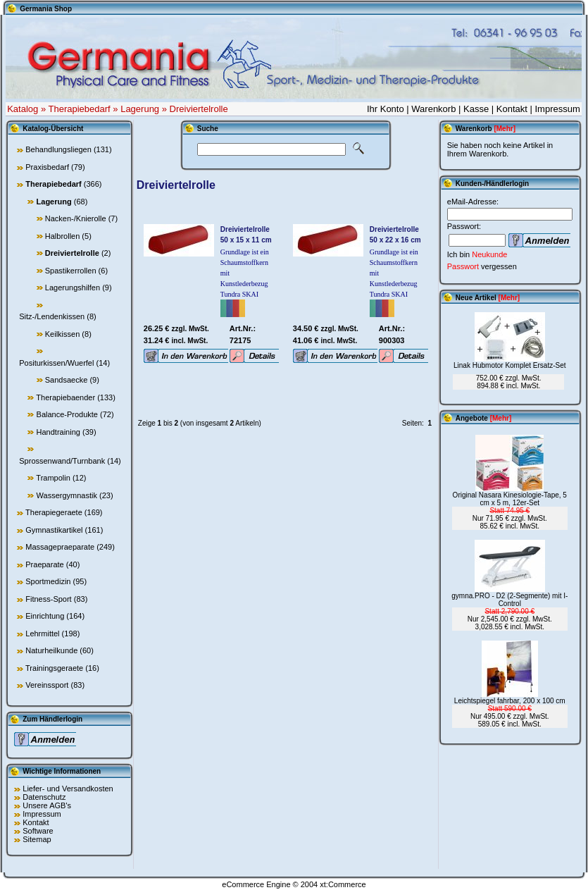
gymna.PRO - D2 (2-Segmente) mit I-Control (509, 600)
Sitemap (37, 839)
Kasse (476, 109)
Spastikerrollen (71, 271)
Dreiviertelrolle (199, 109)
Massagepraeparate (60, 547)
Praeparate (44, 564)
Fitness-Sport (48, 599)
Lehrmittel (42, 633)
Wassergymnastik (67, 495)
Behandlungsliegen (58, 149)
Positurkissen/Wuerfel (56, 363)
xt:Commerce (343, 884)
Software (38, 831)
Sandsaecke (67, 380)
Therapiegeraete (54, 512)
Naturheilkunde (51, 650)
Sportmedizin (48, 581)
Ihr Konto (386, 109)
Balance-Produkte (67, 414)
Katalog (23, 109)
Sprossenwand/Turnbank (62, 461)
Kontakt (512, 109)
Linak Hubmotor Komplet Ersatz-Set (510, 365)
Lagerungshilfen (73, 288)
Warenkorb (433, 109)
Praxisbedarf (47, 167)
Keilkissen (63, 334)
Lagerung (140, 109)
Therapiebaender (65, 397)
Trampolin (53, 478)
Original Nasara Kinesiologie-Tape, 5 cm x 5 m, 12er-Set (510, 499)
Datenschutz (44, 797)
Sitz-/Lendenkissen (52, 316)
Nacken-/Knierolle (76, 218)
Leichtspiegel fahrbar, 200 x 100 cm (510, 701)
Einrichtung (45, 616)
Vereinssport (47, 685)
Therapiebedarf (80, 109)
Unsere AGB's (47, 805)
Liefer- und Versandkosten (68, 789)
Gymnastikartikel (54, 530)
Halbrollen (63, 236)
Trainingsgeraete (54, 668)
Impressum (557, 109)
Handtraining (58, 432)
